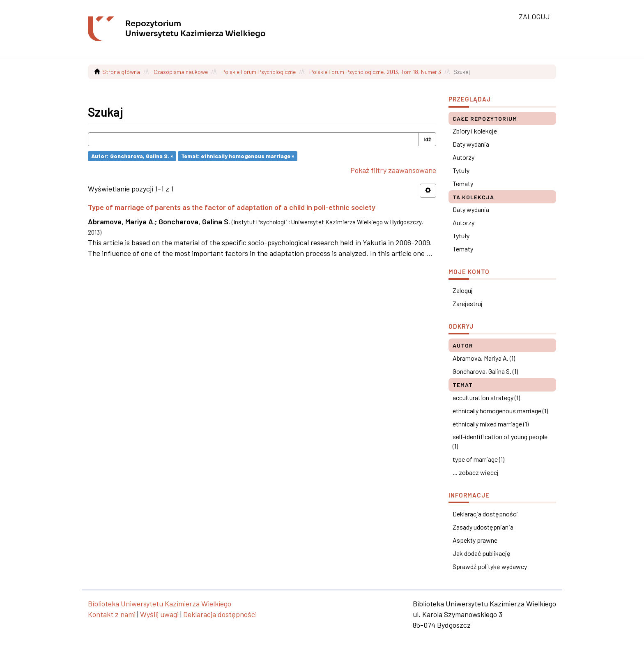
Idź (427, 139)
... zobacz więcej (476, 472)
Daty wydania (471, 144)
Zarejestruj (468, 303)
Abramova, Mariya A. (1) (484, 358)
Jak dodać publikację (482, 553)
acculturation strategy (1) (486, 397)
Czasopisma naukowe (181, 72)
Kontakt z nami (112, 614)
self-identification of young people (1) (500, 441)
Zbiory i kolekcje (475, 131)
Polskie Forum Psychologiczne (259, 72)
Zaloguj (463, 290)
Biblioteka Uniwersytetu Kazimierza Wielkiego (160, 604)
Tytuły (461, 170)
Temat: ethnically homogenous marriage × (238, 156)
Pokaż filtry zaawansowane (393, 170)
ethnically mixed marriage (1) (491, 424)
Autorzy (463, 157)
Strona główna (121, 72)
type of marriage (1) (478, 459)
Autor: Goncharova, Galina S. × (132, 156)
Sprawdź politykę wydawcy (490, 566)
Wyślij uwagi (159, 614)
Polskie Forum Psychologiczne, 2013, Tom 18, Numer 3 (375, 72)
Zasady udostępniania (483, 527)
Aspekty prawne (475, 540)
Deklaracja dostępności (485, 514)
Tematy (463, 183)
